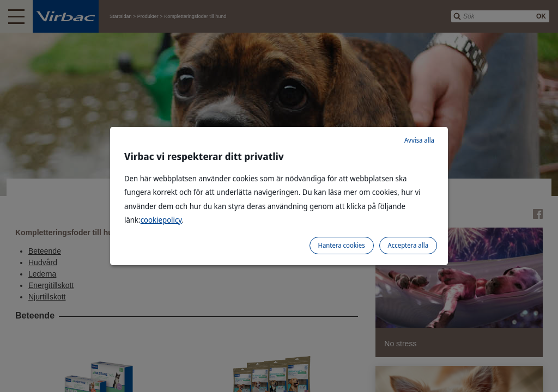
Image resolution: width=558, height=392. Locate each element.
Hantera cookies (342, 245)
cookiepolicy (161, 220)
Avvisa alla (419, 140)
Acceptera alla (408, 245)
